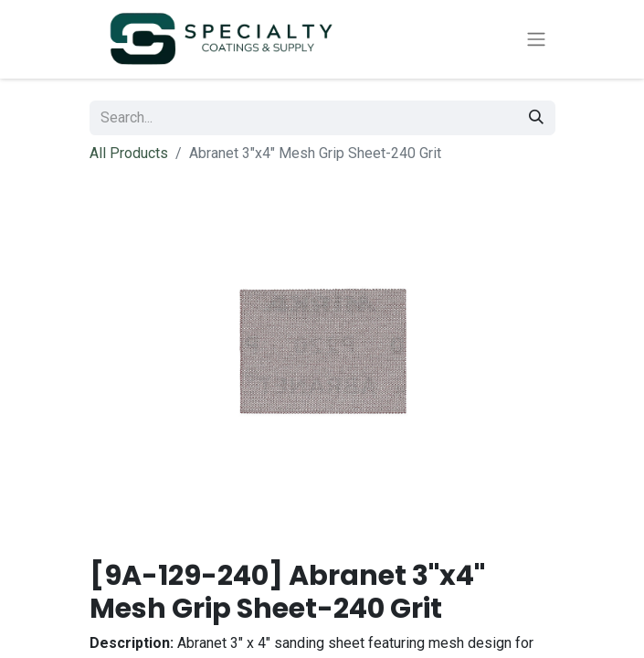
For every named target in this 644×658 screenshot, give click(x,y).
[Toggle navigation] (536, 40)
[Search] (536, 118)
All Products (129, 153)
